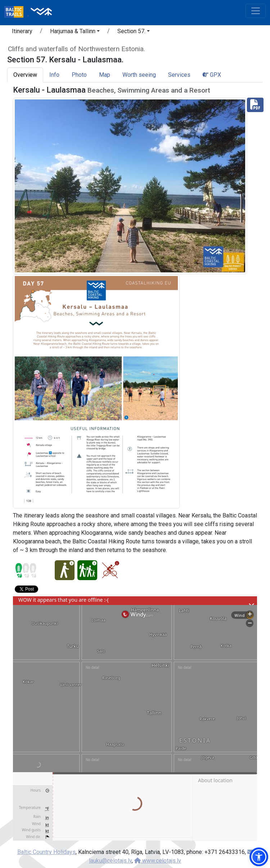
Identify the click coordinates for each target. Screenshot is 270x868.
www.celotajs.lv (158, 861)
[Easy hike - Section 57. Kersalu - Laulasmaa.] (65, 570)
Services (179, 75)
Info (54, 75)
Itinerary (22, 31)
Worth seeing (139, 75)
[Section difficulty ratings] (26, 570)
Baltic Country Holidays (46, 852)
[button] (75, 32)
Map (105, 75)
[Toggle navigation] (256, 11)
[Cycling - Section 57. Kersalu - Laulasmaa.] (110, 570)
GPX (212, 75)
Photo (79, 75)
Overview (25, 75)
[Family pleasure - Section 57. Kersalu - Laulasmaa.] (87, 570)
